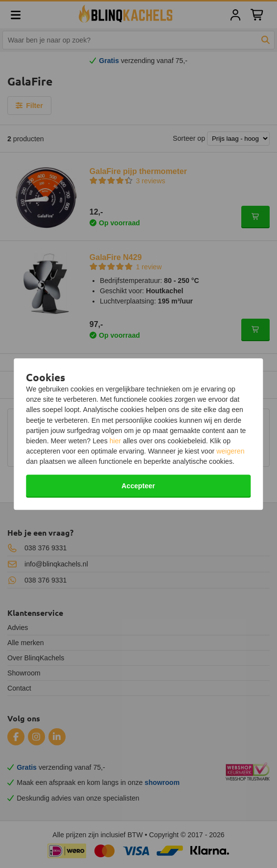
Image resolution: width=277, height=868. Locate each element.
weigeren (230, 451)
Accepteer (138, 486)
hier (115, 441)
